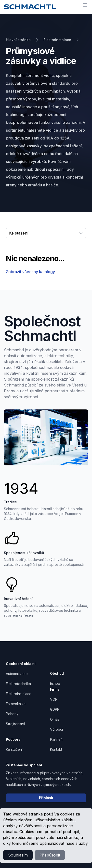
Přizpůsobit (50, 855)
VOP (54, 699)
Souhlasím (18, 855)
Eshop (55, 683)
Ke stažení (14, 749)
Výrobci (56, 729)
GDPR (55, 709)
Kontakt (56, 749)
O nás (55, 719)
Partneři (56, 739)
